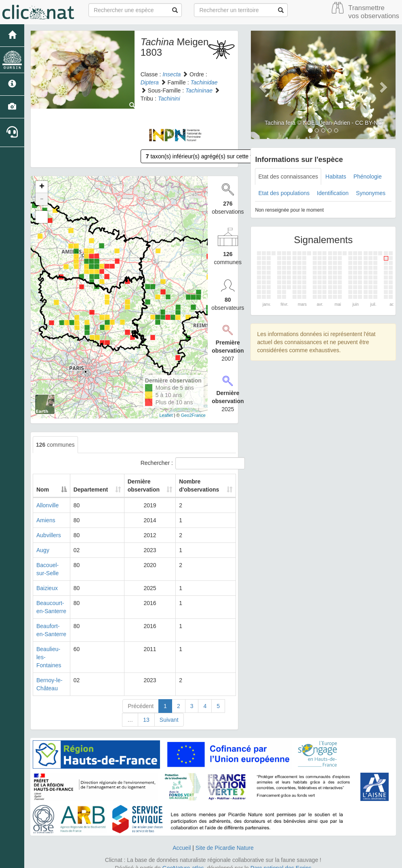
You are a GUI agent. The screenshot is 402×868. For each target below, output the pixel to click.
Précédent (141, 698)
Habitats (336, 177)
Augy (43, 550)
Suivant (169, 712)
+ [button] (42, 187)
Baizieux (47, 588)
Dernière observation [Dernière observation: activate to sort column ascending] (143, 485)
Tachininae (199, 90)
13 (146, 712)
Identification (333, 193)
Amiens (46, 520)
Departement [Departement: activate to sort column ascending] (94, 490)
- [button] (42, 199)
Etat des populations (284, 193)
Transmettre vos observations (374, 12)
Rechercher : (188, 463)
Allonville (47, 505)
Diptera (150, 82)
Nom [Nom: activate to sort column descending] (43, 490)
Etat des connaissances (288, 177)
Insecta (172, 74)
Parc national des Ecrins (281, 860)
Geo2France (193, 415)
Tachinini (169, 99)
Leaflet (166, 415)
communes (55, 445)
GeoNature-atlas (183, 860)
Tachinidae (204, 82)
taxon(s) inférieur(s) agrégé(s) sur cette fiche (204, 156)
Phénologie (368, 177)
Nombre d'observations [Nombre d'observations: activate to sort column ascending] (199, 485)
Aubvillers (49, 535)
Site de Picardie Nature (225, 840)
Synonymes (371, 193)
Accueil (182, 840)
